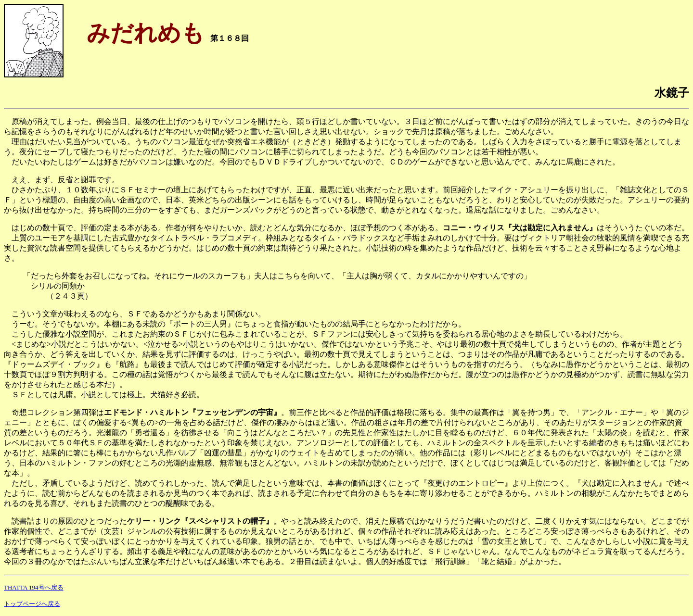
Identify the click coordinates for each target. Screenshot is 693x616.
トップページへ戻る (32, 604)
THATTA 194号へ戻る (34, 587)
